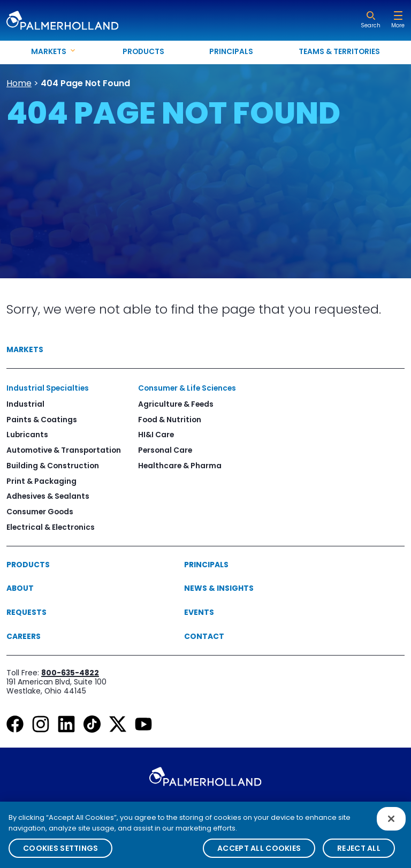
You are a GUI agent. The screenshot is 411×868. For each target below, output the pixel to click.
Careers (24, 636)
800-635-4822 (70, 673)
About (20, 588)
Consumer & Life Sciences (187, 388)
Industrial (25, 404)
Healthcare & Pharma (180, 466)
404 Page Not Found (85, 83)
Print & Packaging (41, 481)
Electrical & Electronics (51, 527)
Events (199, 612)
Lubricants (27, 435)
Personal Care (165, 450)
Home (19, 83)
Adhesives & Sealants (48, 496)
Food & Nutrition (170, 420)
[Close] (391, 825)
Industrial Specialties (48, 388)
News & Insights (219, 588)
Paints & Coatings (42, 420)
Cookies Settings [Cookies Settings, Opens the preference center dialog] (60, 854)
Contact (204, 636)
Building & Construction (53, 466)
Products (143, 51)
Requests (26, 612)
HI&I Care (156, 435)
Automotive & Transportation (64, 450)
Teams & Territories (339, 51)
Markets (25, 349)
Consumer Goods (40, 512)
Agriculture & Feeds (176, 404)
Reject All (359, 854)
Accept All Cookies (259, 854)
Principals (231, 51)
